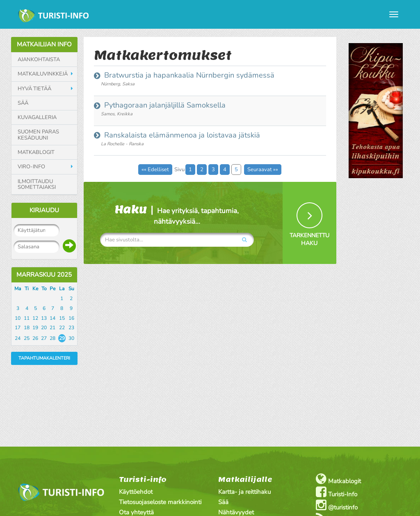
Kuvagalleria (37, 117)
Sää (23, 103)
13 (44, 318)
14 (52, 318)
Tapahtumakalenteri (44, 358)
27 (44, 338)
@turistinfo (337, 505)
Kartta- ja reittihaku (244, 492)
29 (62, 338)
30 (71, 338)
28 (52, 338)
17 (18, 328)
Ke (35, 289)
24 (18, 338)
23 (71, 328)
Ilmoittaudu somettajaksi (37, 185)
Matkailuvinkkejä (43, 74)
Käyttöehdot (136, 492)
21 (52, 328)
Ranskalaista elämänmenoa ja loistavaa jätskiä (181, 135)
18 (27, 328)
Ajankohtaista (39, 60)
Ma (18, 289)
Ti (27, 289)
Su (71, 289)
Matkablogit (36, 152)
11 (27, 318)
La (62, 289)
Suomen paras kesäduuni (38, 135)
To (44, 289)
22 (62, 328)
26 (35, 338)
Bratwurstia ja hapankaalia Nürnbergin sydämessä (188, 75)
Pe (52, 289)
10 (18, 318)
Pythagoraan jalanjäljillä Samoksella (164, 105)
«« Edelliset (155, 170)
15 (62, 318)
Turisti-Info (337, 492)
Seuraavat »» (263, 170)
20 (44, 328)
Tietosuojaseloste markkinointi (160, 502)
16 (71, 318)
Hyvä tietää (34, 89)
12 (35, 318)
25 (27, 338)
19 (35, 328)
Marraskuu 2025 (44, 275)
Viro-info (31, 167)
